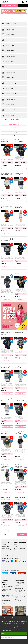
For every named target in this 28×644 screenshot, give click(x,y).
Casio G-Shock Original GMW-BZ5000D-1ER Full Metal (21, 466)
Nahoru (5, 535)
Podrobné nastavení (7, 637)
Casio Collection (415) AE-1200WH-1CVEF (7, 240)
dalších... (22, 535)
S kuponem (4, 162)
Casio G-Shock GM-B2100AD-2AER (20, 498)
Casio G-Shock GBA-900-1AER (7, 333)
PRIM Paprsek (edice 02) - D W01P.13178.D (7, 174)
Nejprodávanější (14, 124)
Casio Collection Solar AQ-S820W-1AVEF (21, 400)
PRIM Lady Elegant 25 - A (7, 400)
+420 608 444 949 (7, 596)
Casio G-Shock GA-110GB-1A (20, 273)
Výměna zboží (5, 546)
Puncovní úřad (5, 548)
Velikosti (4, 545)
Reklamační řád (18, 550)
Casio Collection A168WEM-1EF (19, 174)
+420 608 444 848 (20, 591)
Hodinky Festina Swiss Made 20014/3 (20, 433)
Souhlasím (4, 633)
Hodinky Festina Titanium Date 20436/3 (5, 466)
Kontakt (16, 546)
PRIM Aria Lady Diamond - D (18, 207)
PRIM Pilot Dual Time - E (7, 207)
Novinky (14, 127)
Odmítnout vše (14, 641)
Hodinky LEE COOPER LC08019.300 (20, 367)
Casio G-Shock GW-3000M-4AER (7, 141)
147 (17, 531)
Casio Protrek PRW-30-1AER (20, 333)
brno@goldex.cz (19, 589)
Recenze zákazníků (7, 550)
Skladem (14, 136)
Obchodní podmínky (19, 548)
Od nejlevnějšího (14, 133)
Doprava (16, 545)
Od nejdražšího (14, 130)
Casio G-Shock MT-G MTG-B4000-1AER (7, 498)
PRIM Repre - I (18, 239)
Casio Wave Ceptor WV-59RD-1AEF (6, 367)
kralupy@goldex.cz (7, 594)
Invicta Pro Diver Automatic (6, 433)
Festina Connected (6, 272)
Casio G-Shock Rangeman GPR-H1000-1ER (19, 141)
